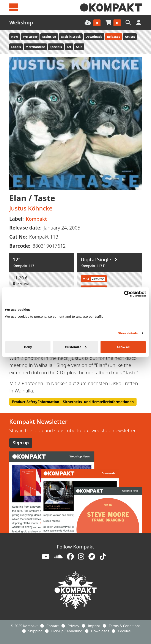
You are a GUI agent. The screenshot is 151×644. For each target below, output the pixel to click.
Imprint (94, 626)
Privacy (73, 626)
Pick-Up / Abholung (67, 631)
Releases (114, 37)
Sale (79, 47)
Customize (76, 347)
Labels (16, 47)
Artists (130, 37)
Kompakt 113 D (93, 266)
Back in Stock (71, 37)
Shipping (35, 631)
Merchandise (35, 47)
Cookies (124, 631)
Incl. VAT (21, 284)
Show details (128, 333)
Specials (56, 47)
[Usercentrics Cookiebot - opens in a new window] (127, 294)
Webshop (21, 22)
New (15, 37)
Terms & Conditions (125, 626)
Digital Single (99, 259)
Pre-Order (30, 37)
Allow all (123, 347)
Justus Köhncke (31, 208)
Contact (53, 626)
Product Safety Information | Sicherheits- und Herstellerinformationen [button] (73, 402)
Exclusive (49, 37)
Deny (28, 347)
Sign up (21, 443)
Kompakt (36, 219)
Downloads (94, 37)
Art (69, 47)
